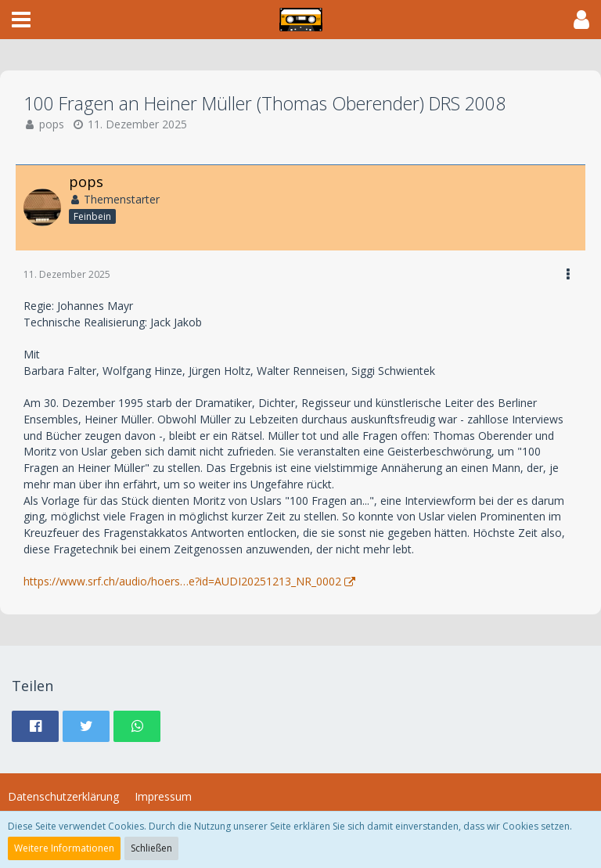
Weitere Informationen (64, 848)
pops (52, 124)
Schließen (151, 848)
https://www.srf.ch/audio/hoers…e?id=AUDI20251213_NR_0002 (182, 581)
